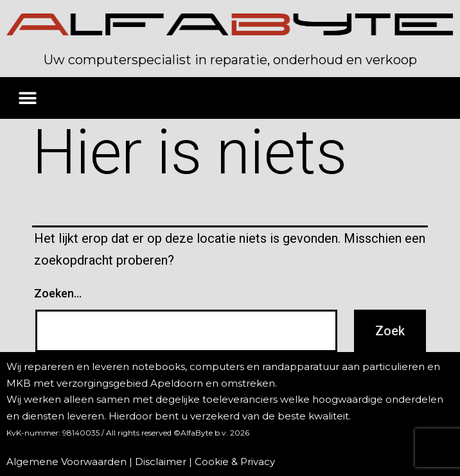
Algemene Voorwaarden (66, 462)
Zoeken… (58, 293)
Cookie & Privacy (235, 462)
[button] (27, 98)
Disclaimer (161, 462)
